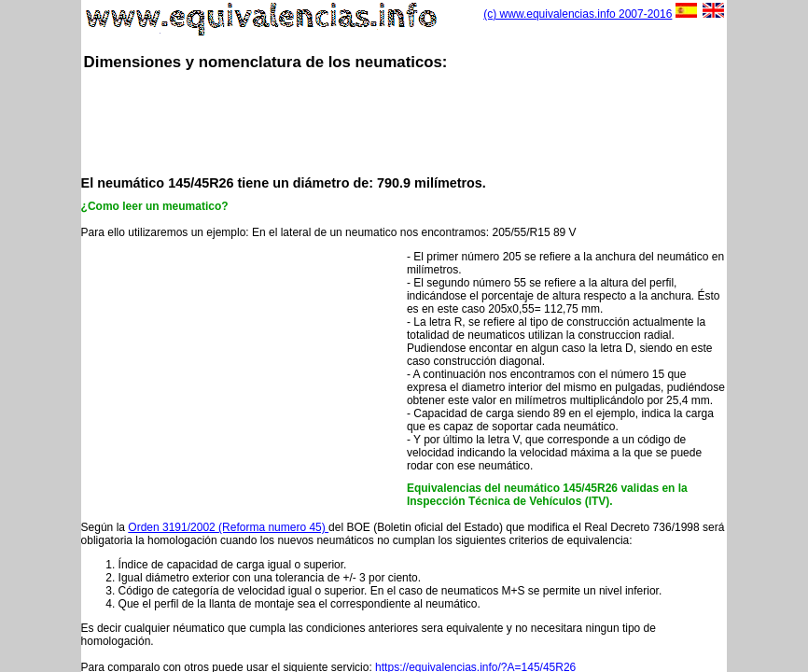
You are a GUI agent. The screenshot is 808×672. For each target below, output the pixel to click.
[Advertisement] (421, 121)
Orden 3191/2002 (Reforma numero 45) (228, 527)
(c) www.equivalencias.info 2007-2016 (578, 14)
